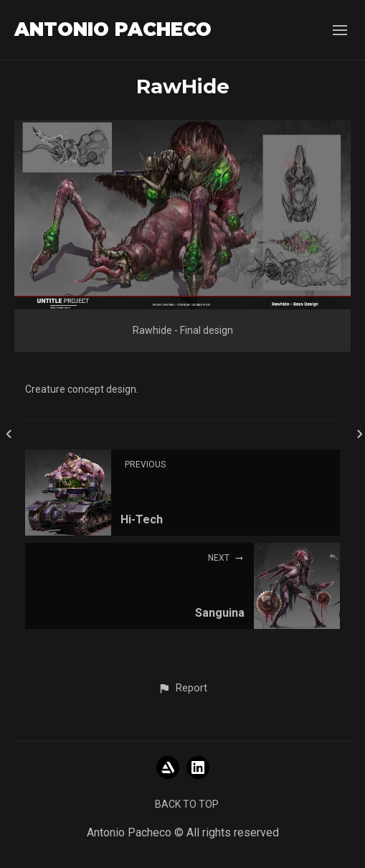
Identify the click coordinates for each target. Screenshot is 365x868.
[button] (182, 689)
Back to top (187, 804)
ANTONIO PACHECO (113, 29)
